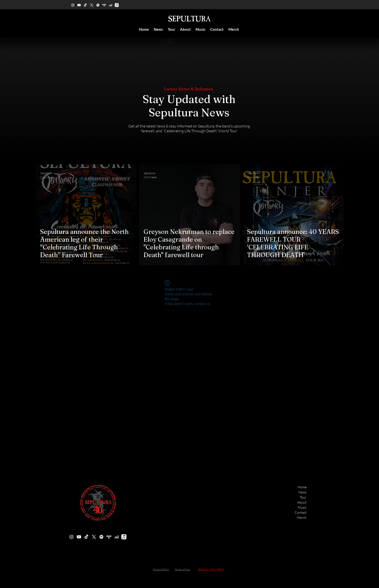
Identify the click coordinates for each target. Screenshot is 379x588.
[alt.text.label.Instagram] (73, 5)
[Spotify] (98, 5)
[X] (92, 5)
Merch (302, 517)
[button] (185, 29)
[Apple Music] (117, 5)
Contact (301, 512)
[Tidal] (104, 5)
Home (302, 487)
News (302, 492)
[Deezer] (110, 5)
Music (302, 507)
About (302, 502)
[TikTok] (85, 5)
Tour (303, 497)
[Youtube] (79, 5)
